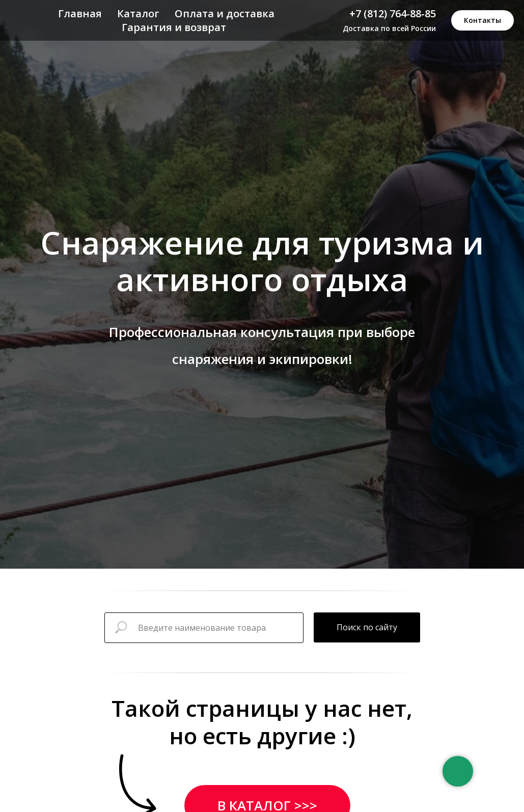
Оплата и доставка (225, 13)
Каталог (138, 13)
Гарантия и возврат (174, 27)
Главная (80, 13)
